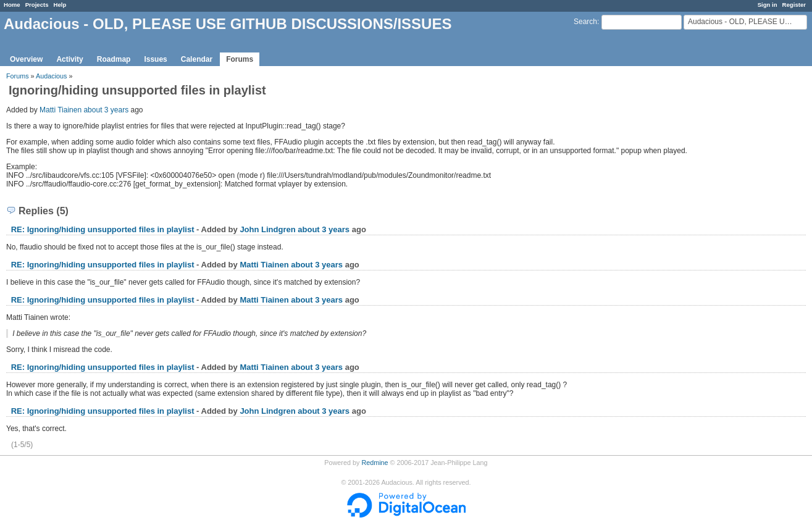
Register (794, 5)
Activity (69, 59)
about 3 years (106, 110)
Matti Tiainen (61, 110)
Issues (155, 59)
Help (60, 5)
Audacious (51, 76)
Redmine (375, 463)
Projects (37, 5)
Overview (26, 59)
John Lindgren (267, 229)
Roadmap (114, 59)
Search (585, 22)
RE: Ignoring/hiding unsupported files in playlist (103, 229)
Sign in (768, 5)
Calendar (197, 59)
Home (12, 5)
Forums (240, 59)
